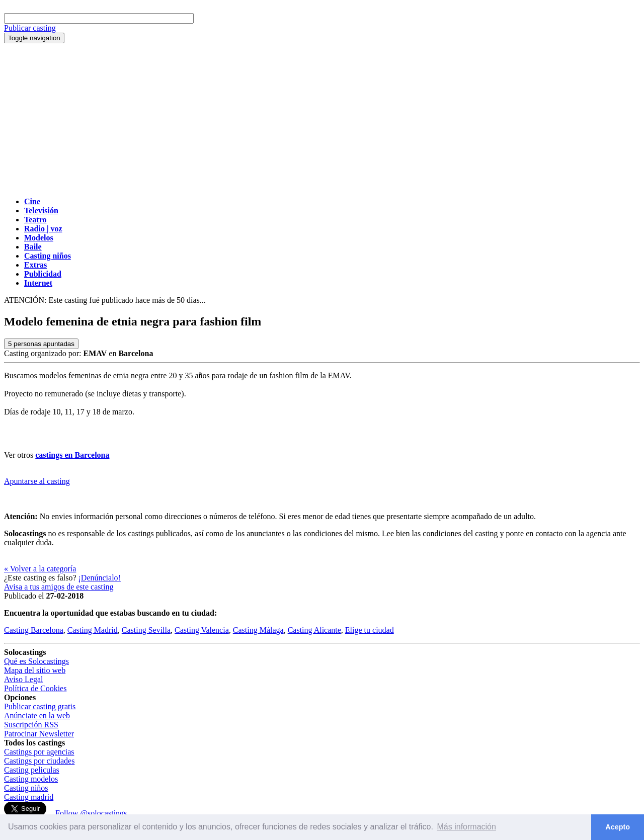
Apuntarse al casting (37, 481)
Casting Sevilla (146, 630)
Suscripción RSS (31, 725)
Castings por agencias (39, 752)
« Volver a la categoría (40, 569)
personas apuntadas (41, 344)
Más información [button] (467, 827)
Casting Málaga (258, 630)
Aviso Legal (23, 679)
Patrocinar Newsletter (39, 734)
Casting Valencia (202, 630)
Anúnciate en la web (37, 716)
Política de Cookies (35, 688)
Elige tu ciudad (370, 630)
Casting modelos (31, 779)
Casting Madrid (93, 630)
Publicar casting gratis (40, 706)
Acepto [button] (618, 827)
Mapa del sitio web (35, 670)
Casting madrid (29, 797)
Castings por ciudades (39, 761)
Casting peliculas (32, 770)
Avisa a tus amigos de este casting (59, 587)
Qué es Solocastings (36, 661)
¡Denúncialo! (100, 578)
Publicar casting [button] (30, 28)
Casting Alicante (314, 630)
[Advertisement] (322, 119)
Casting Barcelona (34, 630)
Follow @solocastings (91, 813)
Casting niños (26, 788)
